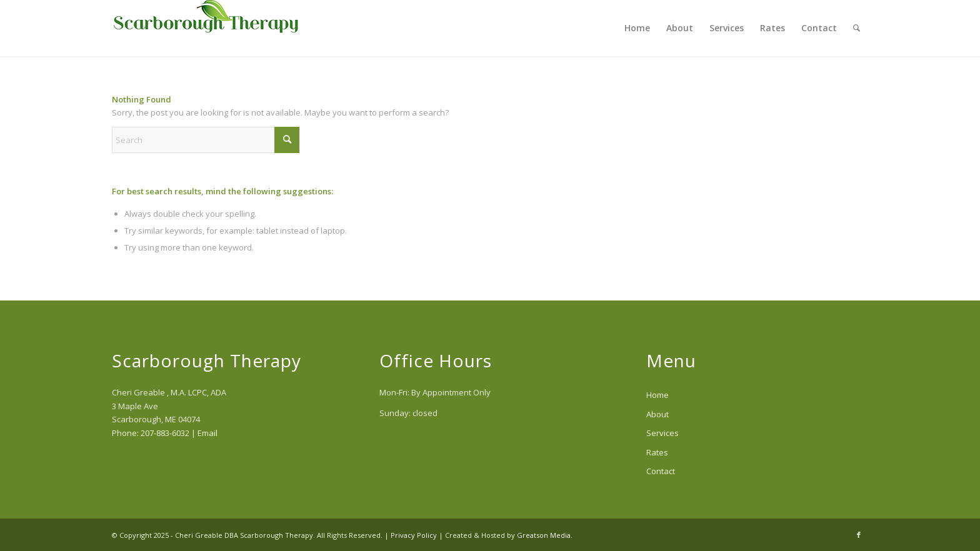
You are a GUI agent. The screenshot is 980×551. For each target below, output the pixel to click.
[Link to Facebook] (859, 535)
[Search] (857, 28)
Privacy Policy (414, 535)
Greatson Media (544, 535)
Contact (661, 471)
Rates (657, 452)
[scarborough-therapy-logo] (206, 28)
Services (662, 433)
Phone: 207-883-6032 (151, 433)
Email (207, 433)
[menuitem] (637, 28)
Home (657, 395)
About (657, 414)
